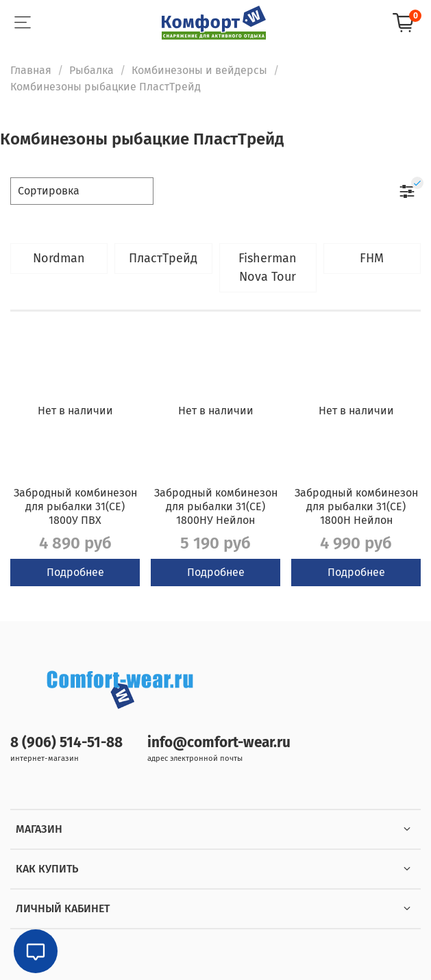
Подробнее (75, 572)
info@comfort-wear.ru (219, 743)
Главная (31, 70)
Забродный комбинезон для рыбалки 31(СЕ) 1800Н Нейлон (356, 506)
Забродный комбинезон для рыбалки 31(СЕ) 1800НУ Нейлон (216, 506)
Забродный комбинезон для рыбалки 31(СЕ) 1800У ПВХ (75, 506)
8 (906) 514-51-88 (66, 743)
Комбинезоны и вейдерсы (199, 70)
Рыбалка (91, 70)
